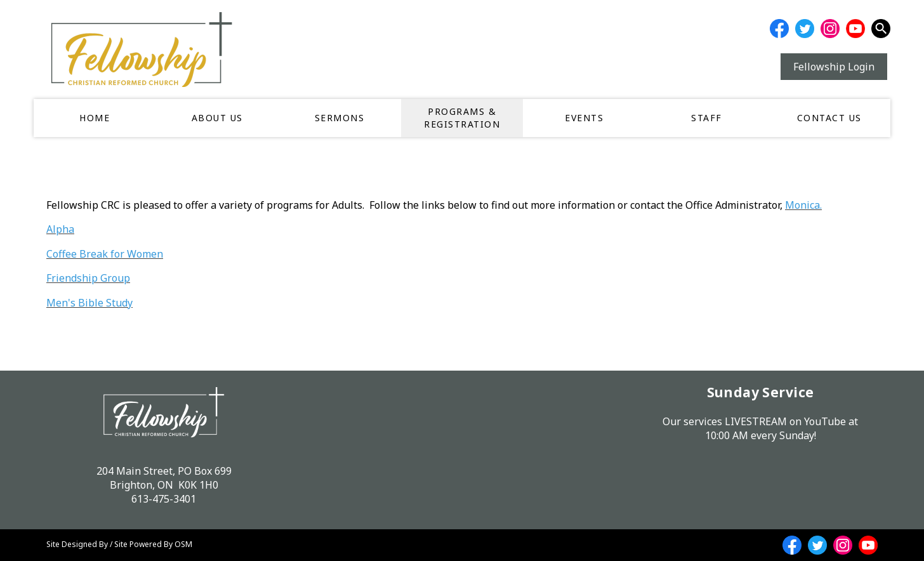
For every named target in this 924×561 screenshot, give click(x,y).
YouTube (825, 421)
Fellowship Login (834, 67)
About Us (217, 118)
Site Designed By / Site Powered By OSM (119, 544)
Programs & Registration (462, 118)
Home (95, 118)
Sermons (340, 118)
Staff (707, 118)
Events (584, 118)
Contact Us (829, 118)
